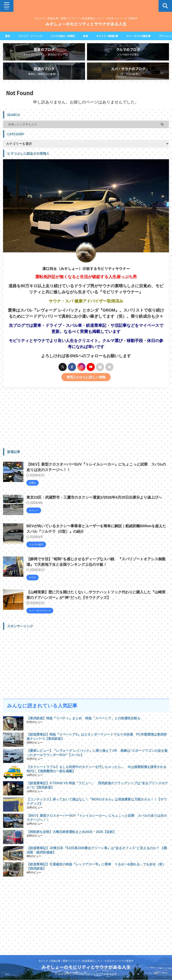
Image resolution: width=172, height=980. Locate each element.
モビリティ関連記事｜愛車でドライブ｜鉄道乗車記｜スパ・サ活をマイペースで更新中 (86, 961)
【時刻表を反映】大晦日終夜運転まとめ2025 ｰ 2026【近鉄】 (71, 838)
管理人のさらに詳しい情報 (86, 383)
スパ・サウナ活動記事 (154, 36)
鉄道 (95, 36)
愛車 (8, 36)
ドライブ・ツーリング (33, 36)
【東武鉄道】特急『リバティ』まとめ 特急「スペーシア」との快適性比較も (84, 724)
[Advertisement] (84, 424)
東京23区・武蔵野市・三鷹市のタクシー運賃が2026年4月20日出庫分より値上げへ (94, 503)
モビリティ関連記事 (119, 36)
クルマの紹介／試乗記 (70, 36)
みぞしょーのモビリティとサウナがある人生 (86, 24)
